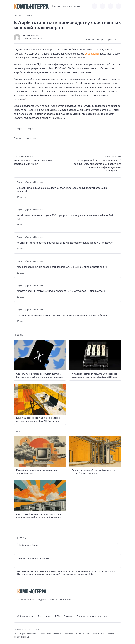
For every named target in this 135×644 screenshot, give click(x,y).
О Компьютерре (25, 616)
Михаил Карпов (30, 35)
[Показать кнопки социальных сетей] (94, 6)
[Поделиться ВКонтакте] (16, 143)
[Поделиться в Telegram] (21, 143)
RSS (57, 616)
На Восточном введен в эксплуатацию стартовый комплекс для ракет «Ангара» (63, 315)
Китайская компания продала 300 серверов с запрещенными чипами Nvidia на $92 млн (65, 217)
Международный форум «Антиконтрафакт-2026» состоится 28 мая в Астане (61, 291)
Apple (19, 129)
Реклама (68, 616)
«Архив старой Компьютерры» (33, 559)
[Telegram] (30, 607)
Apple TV (32, 129)
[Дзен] (36, 607)
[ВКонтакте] (19, 607)
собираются (92, 54)
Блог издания (44, 616)
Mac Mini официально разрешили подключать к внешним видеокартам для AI (62, 267)
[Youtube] (25, 607)
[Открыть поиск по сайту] (111, 6)
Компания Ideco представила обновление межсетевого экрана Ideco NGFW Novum (65, 243)
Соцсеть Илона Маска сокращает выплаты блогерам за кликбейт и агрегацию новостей (62, 190)
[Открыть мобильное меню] (119, 6)
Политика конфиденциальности (93, 616)
